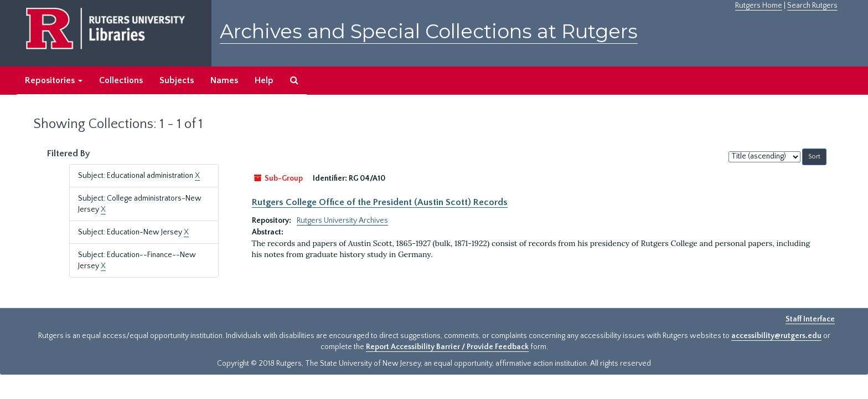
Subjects (177, 80)
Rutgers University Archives (342, 221)
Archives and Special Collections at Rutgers (429, 31)
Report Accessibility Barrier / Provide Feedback (447, 347)
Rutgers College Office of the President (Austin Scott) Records (380, 202)
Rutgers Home (759, 6)
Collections (121, 80)
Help (264, 80)
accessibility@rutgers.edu (776, 336)
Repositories (54, 80)
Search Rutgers (812, 6)
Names (224, 80)
